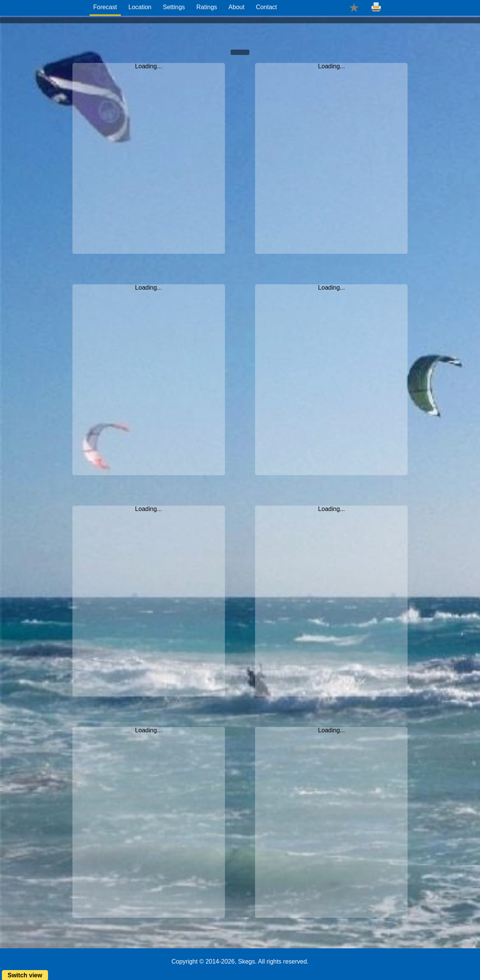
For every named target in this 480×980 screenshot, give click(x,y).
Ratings (207, 7)
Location (140, 7)
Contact (266, 7)
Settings (174, 7)
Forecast (105, 7)
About (236, 7)
